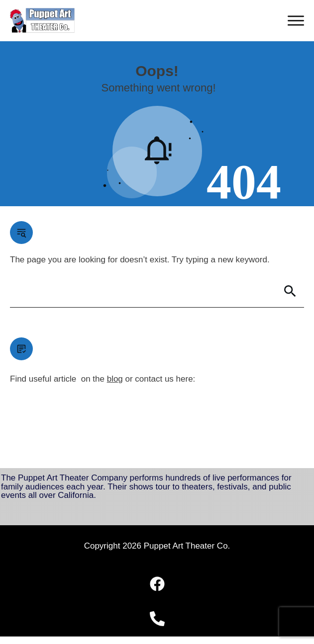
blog (115, 379)
